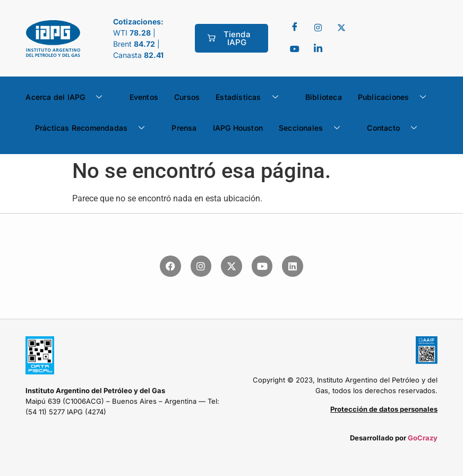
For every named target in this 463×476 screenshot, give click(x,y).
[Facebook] (295, 28)
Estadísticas (251, 97)
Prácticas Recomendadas (94, 128)
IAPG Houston (238, 128)
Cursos (187, 97)
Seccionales (313, 128)
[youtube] (295, 49)
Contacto (396, 128)
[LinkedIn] (318, 49)
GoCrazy (423, 438)
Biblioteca (324, 97)
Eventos (144, 97)
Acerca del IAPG (68, 97)
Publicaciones (396, 97)
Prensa (184, 128)
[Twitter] (318, 28)
